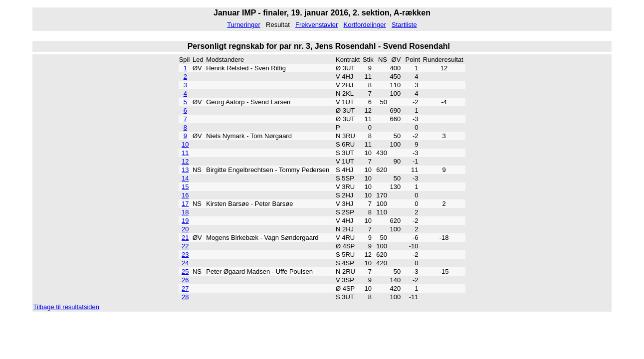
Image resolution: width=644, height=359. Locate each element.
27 (185, 288)
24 (185, 263)
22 (185, 246)
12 (185, 161)
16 (185, 195)
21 (185, 238)
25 (185, 271)
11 (185, 153)
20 (185, 229)
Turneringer (244, 25)
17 (185, 204)
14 (185, 178)
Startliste (404, 25)
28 (185, 297)
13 (185, 170)
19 (185, 221)
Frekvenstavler (317, 25)
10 (185, 144)
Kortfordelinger (365, 25)
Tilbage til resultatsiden (66, 307)
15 (185, 187)
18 (185, 212)
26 (185, 280)
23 (185, 255)
